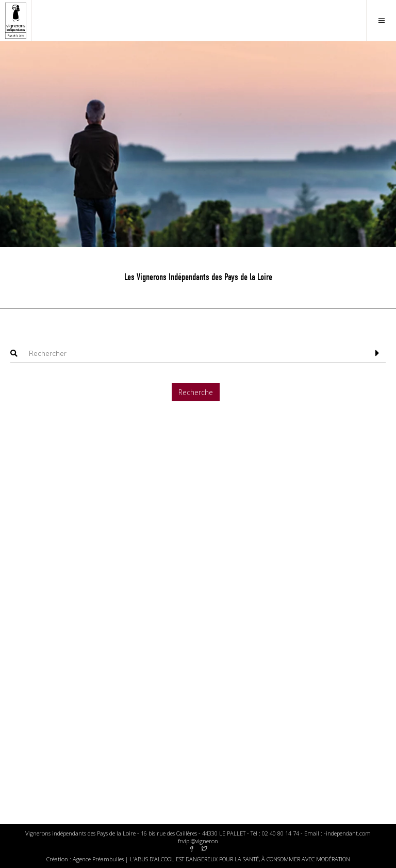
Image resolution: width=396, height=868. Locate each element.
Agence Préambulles (98, 859)
